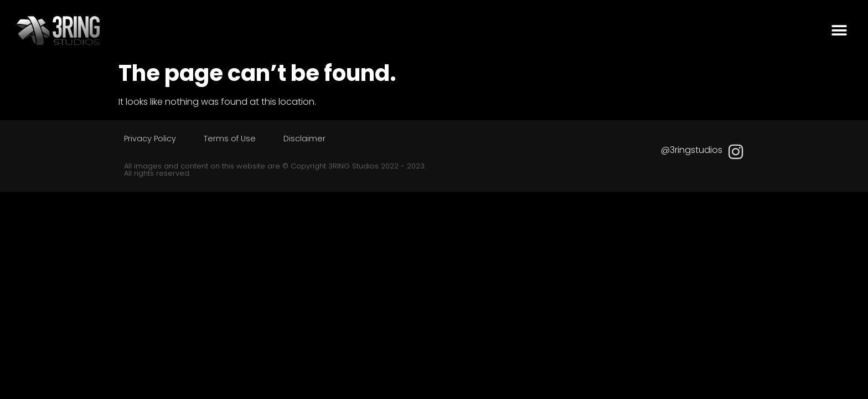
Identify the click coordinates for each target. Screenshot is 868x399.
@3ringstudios (692, 150)
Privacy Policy (150, 139)
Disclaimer (304, 139)
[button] (839, 31)
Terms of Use (230, 139)
